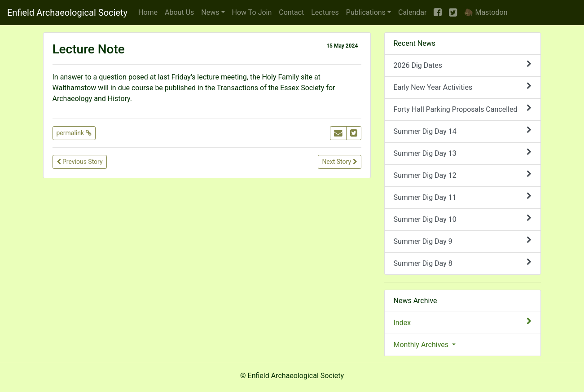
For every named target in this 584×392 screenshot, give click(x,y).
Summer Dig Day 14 (463, 131)
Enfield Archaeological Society (67, 13)
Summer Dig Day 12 (463, 175)
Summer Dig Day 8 (463, 263)
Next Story (339, 162)
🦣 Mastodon (486, 12)
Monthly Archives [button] (422, 345)
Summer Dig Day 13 (463, 153)
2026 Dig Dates (463, 65)
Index (463, 322)
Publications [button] (366, 12)
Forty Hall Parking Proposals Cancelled (463, 109)
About (179, 12)
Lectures (325, 12)
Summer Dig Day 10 (463, 219)
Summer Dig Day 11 (463, 197)
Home (148, 12)
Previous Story (80, 162)
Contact (291, 12)
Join (252, 12)
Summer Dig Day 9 (463, 241)
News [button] (210, 12)
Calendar (412, 12)
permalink (74, 133)
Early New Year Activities (463, 87)
